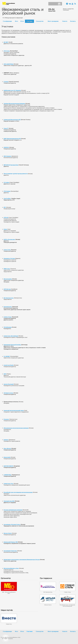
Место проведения (53, 21)
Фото (16, 21)
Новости (65, 21)
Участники (29, 21)
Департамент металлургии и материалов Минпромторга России (22, 560)
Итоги (22, 21)
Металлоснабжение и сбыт (9, 3)
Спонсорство (40, 21)
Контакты (73, 21)
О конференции (7, 21)
